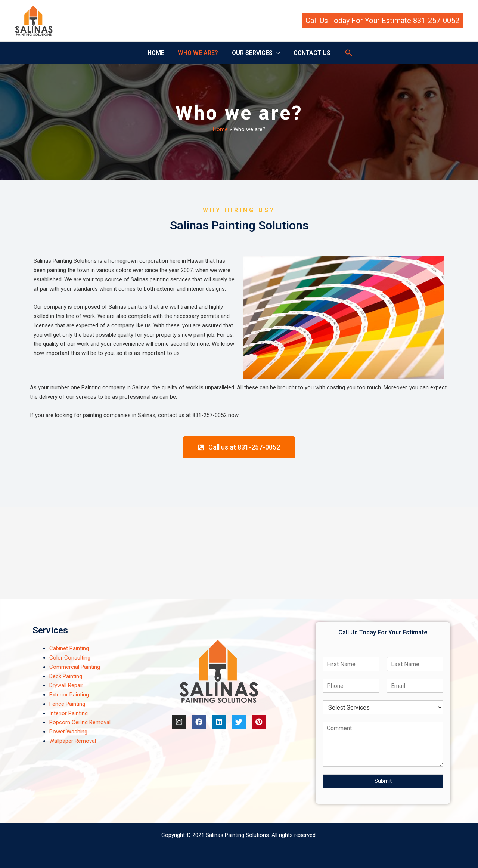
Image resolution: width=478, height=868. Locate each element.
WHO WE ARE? (199, 53)
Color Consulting (70, 658)
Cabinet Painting (69, 648)
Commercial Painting (75, 667)
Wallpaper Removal (73, 741)
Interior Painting (69, 713)
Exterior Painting (69, 695)
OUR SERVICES (255, 53)
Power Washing (68, 732)
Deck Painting (66, 676)
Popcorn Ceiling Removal (80, 722)
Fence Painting (67, 704)
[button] (382, 21)
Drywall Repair (66, 685)
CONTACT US (309, 53)
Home (220, 129)
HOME (159, 53)
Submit (383, 781)
